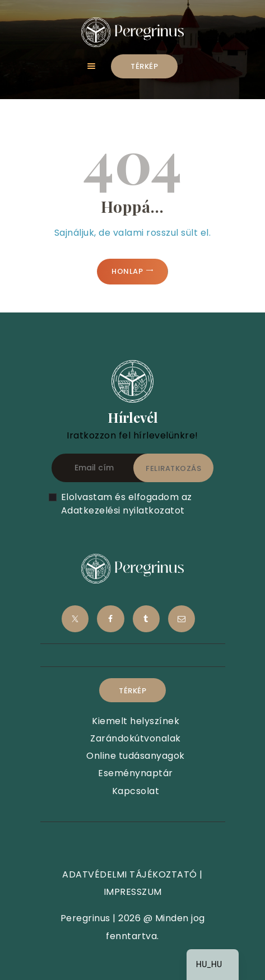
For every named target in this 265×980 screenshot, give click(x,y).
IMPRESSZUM (133, 892)
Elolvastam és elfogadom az (127, 504)
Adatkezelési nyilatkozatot (123, 510)
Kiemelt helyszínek (136, 721)
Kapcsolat (136, 791)
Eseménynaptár (136, 773)
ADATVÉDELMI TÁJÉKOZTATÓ (130, 874)
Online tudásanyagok (136, 756)
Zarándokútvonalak (136, 738)
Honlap (127, 271)
